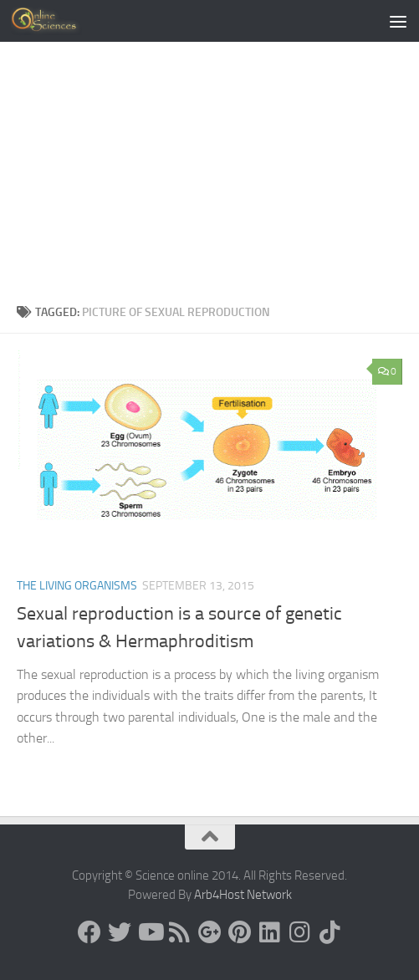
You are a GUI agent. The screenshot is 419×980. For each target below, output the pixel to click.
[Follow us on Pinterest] (240, 932)
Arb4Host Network (243, 895)
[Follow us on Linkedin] (270, 932)
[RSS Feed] (180, 932)
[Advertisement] (209, 177)
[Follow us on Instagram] (300, 932)
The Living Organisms (77, 586)
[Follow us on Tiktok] (330, 932)
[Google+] (210, 932)
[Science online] (89, 932)
